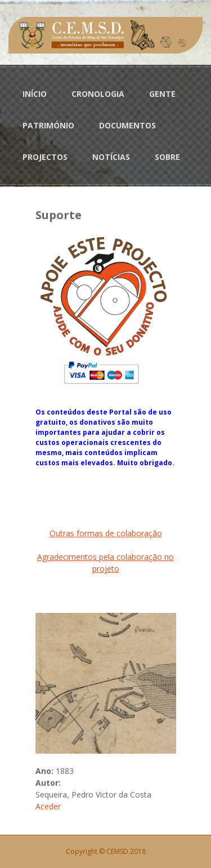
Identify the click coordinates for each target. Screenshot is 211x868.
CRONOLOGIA (98, 94)
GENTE (162, 94)
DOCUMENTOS (127, 125)
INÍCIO (35, 94)
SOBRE (167, 157)
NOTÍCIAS (111, 157)
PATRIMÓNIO (48, 125)
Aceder (48, 806)
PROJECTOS (45, 157)
